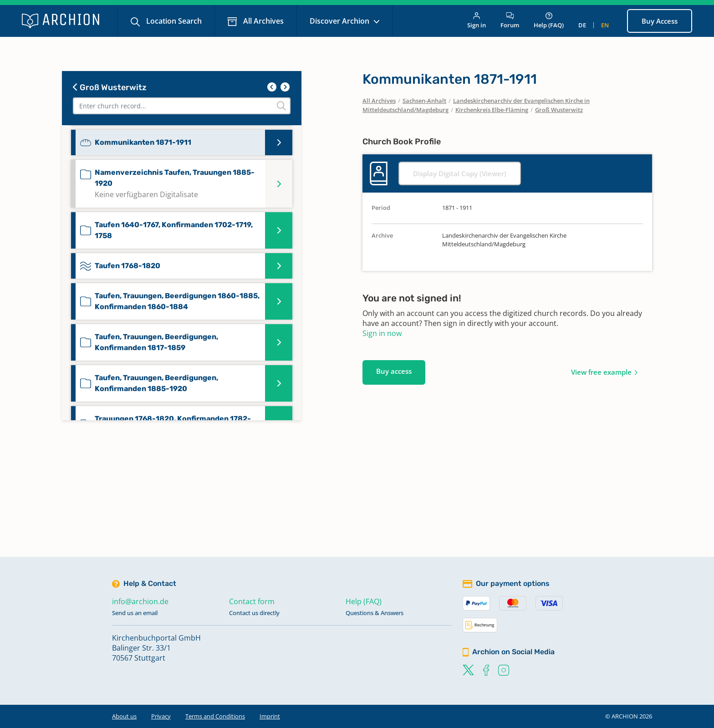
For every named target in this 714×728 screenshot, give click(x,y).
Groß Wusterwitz (110, 87)
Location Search (173, 21)
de (582, 25)
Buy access (394, 371)
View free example (601, 372)
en (605, 25)
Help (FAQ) (549, 21)
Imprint (270, 716)
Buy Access (660, 21)
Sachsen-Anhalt (424, 101)
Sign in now (382, 333)
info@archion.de (140, 601)
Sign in (477, 21)
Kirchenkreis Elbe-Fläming (492, 110)
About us (124, 716)
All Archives (263, 21)
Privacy (161, 716)
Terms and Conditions (215, 716)
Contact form (252, 601)
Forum (510, 21)
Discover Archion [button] (340, 21)
